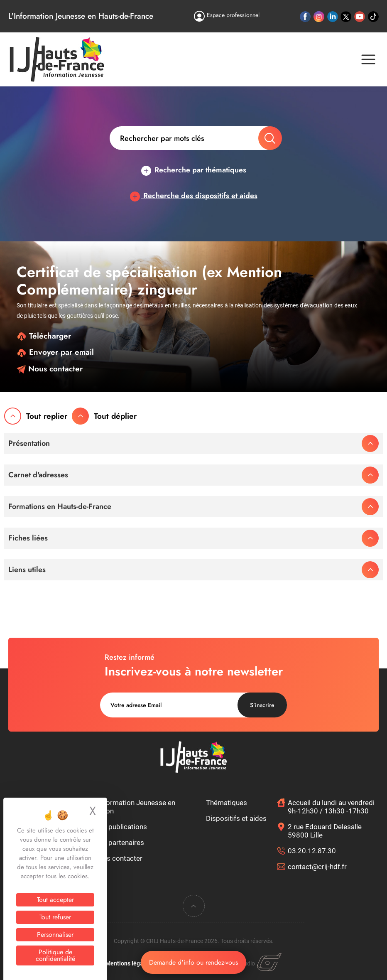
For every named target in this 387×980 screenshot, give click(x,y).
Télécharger (44, 336)
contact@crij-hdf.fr (317, 867)
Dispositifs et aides (236, 818)
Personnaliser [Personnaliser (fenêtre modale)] (55, 935)
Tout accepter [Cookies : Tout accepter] (55, 900)
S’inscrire (262, 705)
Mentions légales (128, 963)
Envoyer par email (55, 352)
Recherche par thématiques (194, 170)
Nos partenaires (119, 842)
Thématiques (227, 803)
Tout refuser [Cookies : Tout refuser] (55, 917)
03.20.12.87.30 (312, 851)
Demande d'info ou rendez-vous (193, 962)
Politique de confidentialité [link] (55, 955)
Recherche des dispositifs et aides (194, 196)
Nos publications (120, 827)
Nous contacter (50, 369)
